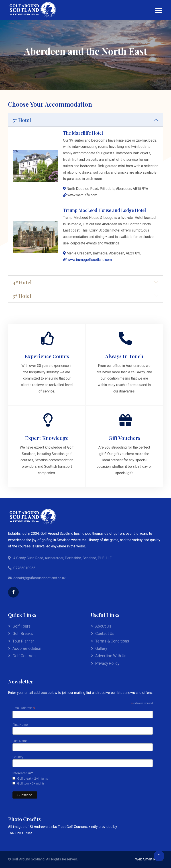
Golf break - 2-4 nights (32, 779)
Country (18, 757)
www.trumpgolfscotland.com (90, 260)
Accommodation (27, 648)
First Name (20, 725)
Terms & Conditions (112, 641)
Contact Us (105, 634)
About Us (103, 626)
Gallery (101, 648)
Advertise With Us (111, 656)
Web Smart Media (149, 859)
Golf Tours (22, 626)
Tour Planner (23, 641)
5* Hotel (22, 120)
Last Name (20, 741)
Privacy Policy (107, 663)
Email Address (24, 708)
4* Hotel (22, 282)
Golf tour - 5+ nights (30, 783)
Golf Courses (24, 656)
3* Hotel (22, 296)
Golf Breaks (23, 634)
